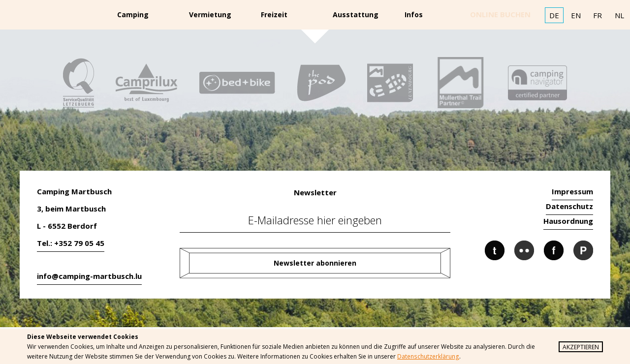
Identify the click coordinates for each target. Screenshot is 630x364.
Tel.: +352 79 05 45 (71, 243)
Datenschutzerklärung (428, 356)
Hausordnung (568, 221)
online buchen (500, 14)
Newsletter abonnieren (315, 263)
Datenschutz (569, 206)
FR (598, 15)
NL (619, 15)
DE (554, 15)
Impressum (572, 191)
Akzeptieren (581, 347)
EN (576, 15)
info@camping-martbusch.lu (89, 276)
